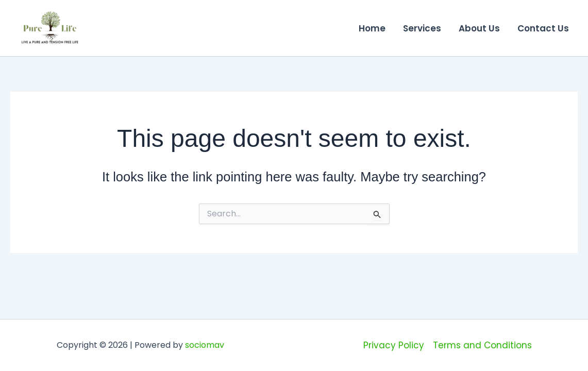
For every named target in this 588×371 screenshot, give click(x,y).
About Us (479, 28)
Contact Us (543, 28)
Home (372, 28)
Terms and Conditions (482, 345)
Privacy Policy (394, 345)
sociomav (205, 345)
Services (422, 28)
